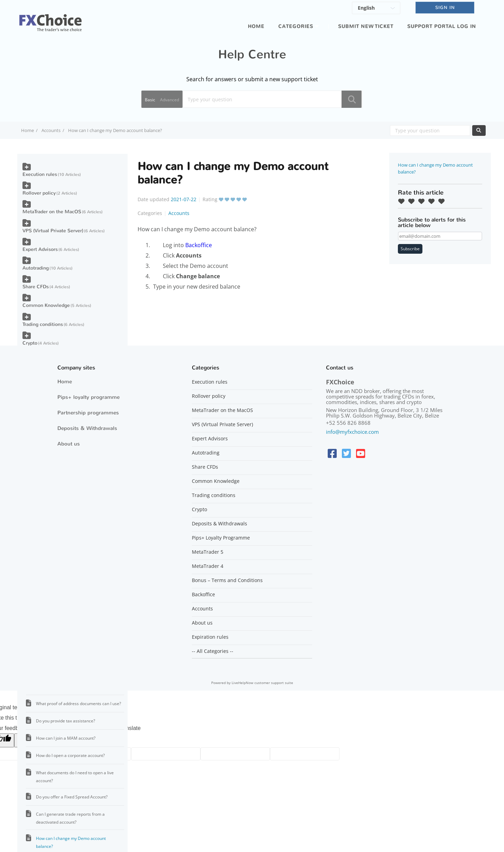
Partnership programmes (88, 413)
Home (256, 26)
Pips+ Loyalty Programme (221, 538)
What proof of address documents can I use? (78, 704)
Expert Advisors (40, 249)
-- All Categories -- (213, 651)
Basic (150, 100)
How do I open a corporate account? (70, 755)
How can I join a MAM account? (66, 738)
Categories (296, 26)
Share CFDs (36, 287)
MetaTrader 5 (208, 552)
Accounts (51, 130)
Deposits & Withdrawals (87, 428)
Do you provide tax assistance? (66, 721)
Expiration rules (210, 637)
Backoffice (199, 245)
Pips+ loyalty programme (88, 397)
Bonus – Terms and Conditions (227, 580)
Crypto (30, 343)
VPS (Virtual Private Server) (53, 231)
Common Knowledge (46, 305)
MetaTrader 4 (208, 566)
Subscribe (410, 249)
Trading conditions (43, 324)
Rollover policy (39, 193)
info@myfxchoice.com (352, 432)
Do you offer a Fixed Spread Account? (72, 797)
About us (69, 444)
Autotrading (36, 268)
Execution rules (40, 174)
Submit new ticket (366, 26)
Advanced (170, 100)
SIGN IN (445, 7)
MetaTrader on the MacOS (52, 212)
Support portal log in (442, 26)
